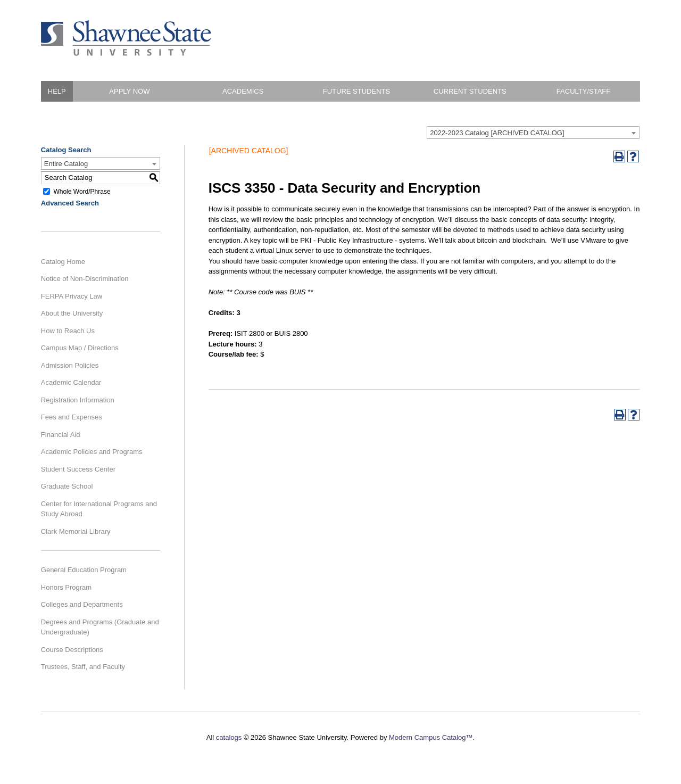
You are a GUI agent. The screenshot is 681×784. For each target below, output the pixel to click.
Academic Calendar (71, 382)
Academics (243, 91)
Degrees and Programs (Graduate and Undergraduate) (100, 627)
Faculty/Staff (583, 91)
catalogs (229, 737)
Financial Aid (61, 435)
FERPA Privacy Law (72, 296)
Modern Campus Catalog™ (431, 737)
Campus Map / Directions (80, 348)
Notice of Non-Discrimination (85, 279)
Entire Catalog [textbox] (66, 164)
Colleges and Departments (82, 604)
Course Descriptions (72, 650)
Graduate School (67, 486)
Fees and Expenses (72, 417)
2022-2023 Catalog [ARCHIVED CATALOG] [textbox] (497, 133)
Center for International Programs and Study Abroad (99, 509)
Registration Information (78, 400)
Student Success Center (78, 469)
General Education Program (84, 570)
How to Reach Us (68, 331)
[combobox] (533, 133)
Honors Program (66, 587)
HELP (57, 91)
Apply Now (129, 91)
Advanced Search (70, 203)
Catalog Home (63, 262)
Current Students (470, 91)
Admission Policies (70, 365)
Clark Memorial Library (76, 531)
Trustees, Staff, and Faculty (83, 667)
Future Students (356, 91)
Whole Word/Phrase (82, 191)
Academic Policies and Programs (92, 452)
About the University (72, 313)
